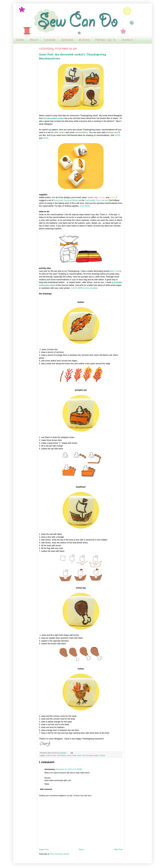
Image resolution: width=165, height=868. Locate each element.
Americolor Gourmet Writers (66, 200)
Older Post (118, 849)
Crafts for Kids (51, 755)
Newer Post (44, 849)
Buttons (84, 40)
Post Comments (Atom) (60, 854)
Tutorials (49, 40)
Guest (69, 755)
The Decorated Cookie (90, 755)
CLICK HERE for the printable (84, 288)
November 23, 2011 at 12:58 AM (69, 769)
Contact (127, 40)
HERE (118, 135)
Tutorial (102, 755)
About (34, 40)
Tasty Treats (77, 755)
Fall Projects (62, 755)
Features (67, 40)
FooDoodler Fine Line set (96, 200)
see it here (116, 271)
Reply (47, 784)
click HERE (85, 206)
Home (20, 40)
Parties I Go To (106, 40)
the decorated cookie (54, 118)
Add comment (46, 789)
